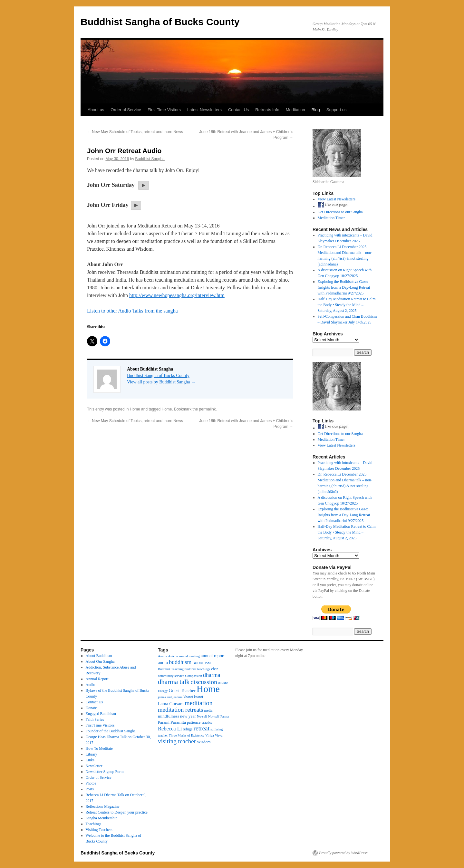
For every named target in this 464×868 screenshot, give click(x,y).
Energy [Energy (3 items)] (163, 691)
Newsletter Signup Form (105, 772)
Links (90, 760)
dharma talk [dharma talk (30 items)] (174, 682)
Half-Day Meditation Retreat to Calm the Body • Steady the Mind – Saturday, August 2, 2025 (347, 305)
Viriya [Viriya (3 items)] (210, 735)
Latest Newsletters (204, 110)
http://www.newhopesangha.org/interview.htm (177, 295)
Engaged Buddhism (101, 714)
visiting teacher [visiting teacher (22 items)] (177, 741)
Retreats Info (267, 110)
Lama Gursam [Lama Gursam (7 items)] (171, 704)
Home (135, 409)
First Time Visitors (164, 110)
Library (92, 754)
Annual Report (97, 679)
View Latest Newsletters (337, 199)
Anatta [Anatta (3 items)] (162, 656)
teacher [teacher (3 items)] (163, 735)
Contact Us (238, 110)
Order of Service (126, 110)
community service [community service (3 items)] (171, 676)
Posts (90, 789)
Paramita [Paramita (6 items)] (178, 722)
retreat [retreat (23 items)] (201, 728)
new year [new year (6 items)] (188, 716)
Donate (91, 708)
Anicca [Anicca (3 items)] (173, 656)
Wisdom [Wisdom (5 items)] (204, 742)
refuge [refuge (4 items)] (188, 729)
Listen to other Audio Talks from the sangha (132, 311)
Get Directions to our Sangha (340, 212)
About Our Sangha (100, 661)
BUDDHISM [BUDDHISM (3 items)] (202, 663)
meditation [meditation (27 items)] (199, 703)
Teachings (93, 824)
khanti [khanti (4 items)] (188, 697)
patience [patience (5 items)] (194, 722)
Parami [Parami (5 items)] (164, 722)
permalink (208, 409)
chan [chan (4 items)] (215, 669)
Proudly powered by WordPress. (344, 853)
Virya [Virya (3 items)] (219, 735)
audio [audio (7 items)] (163, 662)
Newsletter (94, 766)
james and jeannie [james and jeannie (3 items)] (170, 697)
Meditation (295, 110)
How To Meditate (99, 748)
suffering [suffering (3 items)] (217, 729)
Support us (337, 110)
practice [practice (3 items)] (207, 723)
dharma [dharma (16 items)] (212, 675)
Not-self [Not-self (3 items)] (214, 716)
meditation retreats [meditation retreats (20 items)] (180, 710)
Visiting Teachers (99, 830)
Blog (316, 110)
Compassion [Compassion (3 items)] (193, 676)
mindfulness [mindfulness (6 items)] (169, 716)
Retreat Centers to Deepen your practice (117, 812)
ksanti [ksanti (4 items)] (198, 697)
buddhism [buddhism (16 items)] (180, 662)
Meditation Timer (331, 218)
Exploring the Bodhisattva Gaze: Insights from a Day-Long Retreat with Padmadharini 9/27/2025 (344, 287)
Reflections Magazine (103, 806)
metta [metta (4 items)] (208, 710)
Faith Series (95, 719)
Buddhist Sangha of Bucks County (160, 22)
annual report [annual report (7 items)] (213, 656)
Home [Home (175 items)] (208, 689)
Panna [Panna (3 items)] (225, 716)
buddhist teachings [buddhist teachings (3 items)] (198, 669)
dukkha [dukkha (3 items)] (223, 683)
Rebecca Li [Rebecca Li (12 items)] (170, 729)
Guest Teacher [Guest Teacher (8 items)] (182, 690)
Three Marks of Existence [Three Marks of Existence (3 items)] (187, 735)
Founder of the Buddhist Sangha (111, 731)
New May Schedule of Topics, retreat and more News (135, 132)
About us (96, 110)
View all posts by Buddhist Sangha (161, 382)
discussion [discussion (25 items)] (204, 682)
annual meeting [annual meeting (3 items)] (189, 656)
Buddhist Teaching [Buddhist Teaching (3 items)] (171, 669)
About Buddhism (99, 656)
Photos (91, 783)
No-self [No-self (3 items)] (202, 716)
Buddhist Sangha (150, 159)
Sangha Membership (102, 818)
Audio (91, 685)
